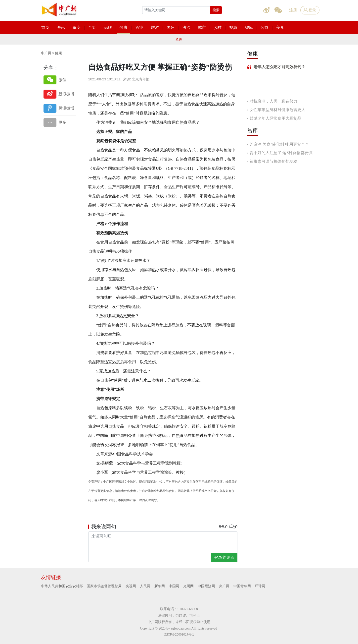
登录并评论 (224, 557)
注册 (293, 10)
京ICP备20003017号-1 (179, 635)
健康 (58, 53)
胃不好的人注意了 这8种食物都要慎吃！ (280, 153)
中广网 (46, 53)
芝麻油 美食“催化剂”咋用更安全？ (279, 144)
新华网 (160, 586)
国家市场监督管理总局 (104, 586)
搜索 (216, 10)
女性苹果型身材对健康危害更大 (277, 110)
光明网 (188, 586)
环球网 (260, 586)
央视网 (131, 586)
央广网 (224, 586)
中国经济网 (206, 586)
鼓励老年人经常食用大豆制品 (275, 118)
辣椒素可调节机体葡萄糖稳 (273, 161)
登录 (310, 10)
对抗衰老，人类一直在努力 (273, 101)
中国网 (174, 586)
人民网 (145, 586)
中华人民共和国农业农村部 (62, 586)
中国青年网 (242, 586)
